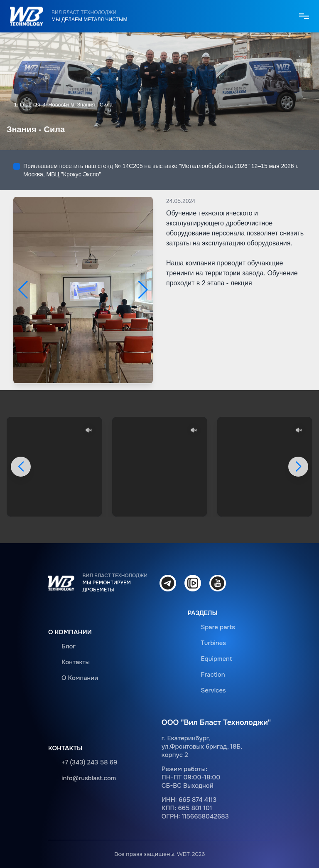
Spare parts (218, 627)
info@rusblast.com (89, 778)
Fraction (213, 675)
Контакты (76, 662)
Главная (30, 105)
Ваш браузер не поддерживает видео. (54, 467)
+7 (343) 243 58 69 (89, 762)
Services (213, 690)
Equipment (216, 659)
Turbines (213, 643)
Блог (69, 646)
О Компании (80, 678)
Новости (59, 105)
